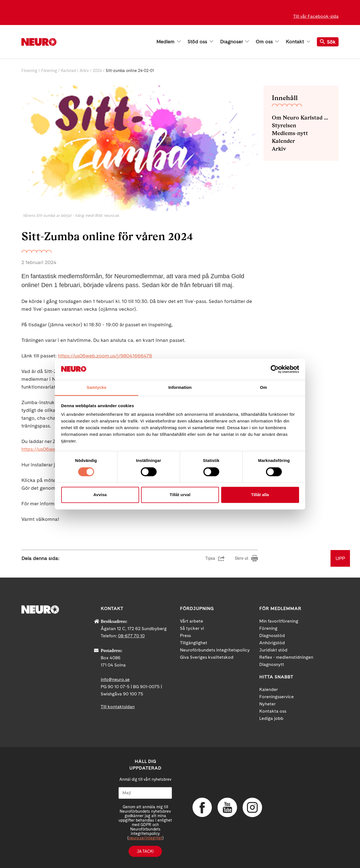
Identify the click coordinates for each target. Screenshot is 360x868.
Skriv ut (241, 558)
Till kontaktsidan (118, 707)
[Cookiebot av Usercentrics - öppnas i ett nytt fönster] (275, 369)
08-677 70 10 (131, 636)
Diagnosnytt (272, 664)
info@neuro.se (115, 679)
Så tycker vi (192, 628)
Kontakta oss (273, 711)
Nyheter (267, 704)
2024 (97, 71)
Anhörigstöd (272, 643)
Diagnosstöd (272, 636)
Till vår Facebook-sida (316, 16)
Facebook (202, 807)
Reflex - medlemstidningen (286, 657)
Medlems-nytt (290, 133)
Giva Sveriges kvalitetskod (207, 657)
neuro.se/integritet (145, 838)
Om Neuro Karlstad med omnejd (301, 118)
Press (185, 636)
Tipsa (210, 558)
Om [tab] (263, 388)
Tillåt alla (260, 495)
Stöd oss (200, 42)
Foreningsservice (277, 697)
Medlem (169, 42)
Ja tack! (145, 851)
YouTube (227, 807)
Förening (29, 71)
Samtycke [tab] (97, 388)
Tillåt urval (180, 495)
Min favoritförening (279, 621)
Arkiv (84, 71)
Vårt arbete (192, 621)
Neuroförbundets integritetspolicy (215, 650)
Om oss (267, 42)
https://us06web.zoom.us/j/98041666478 (105, 356)
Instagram (252, 807)
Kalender (283, 141)
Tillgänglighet (194, 643)
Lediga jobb (271, 718)
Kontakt (298, 42)
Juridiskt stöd (273, 650)
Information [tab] (180, 388)
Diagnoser (235, 42)
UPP (340, 558)
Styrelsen (284, 125)
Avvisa (100, 495)
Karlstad (68, 71)
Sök (328, 42)
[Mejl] (145, 793)
